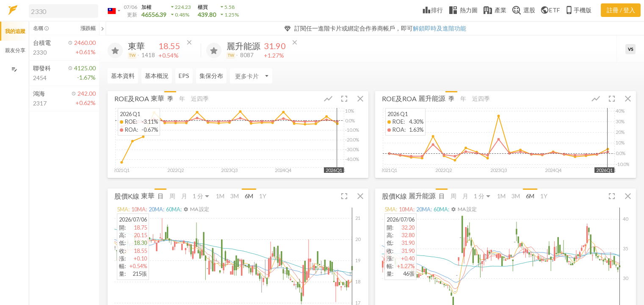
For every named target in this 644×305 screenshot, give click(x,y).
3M (235, 196)
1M (220, 196)
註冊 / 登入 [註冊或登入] (621, 10)
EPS (184, 76)
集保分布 (211, 76)
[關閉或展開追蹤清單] (102, 28)
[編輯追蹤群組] (14, 69)
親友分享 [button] (15, 50)
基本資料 (123, 76)
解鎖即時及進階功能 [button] (439, 28)
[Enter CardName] (251, 76)
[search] (64, 11)
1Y (263, 196)
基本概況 (157, 76)
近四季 (200, 98)
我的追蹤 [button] (15, 31)
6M (249, 196)
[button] (62, 11)
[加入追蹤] (115, 50)
